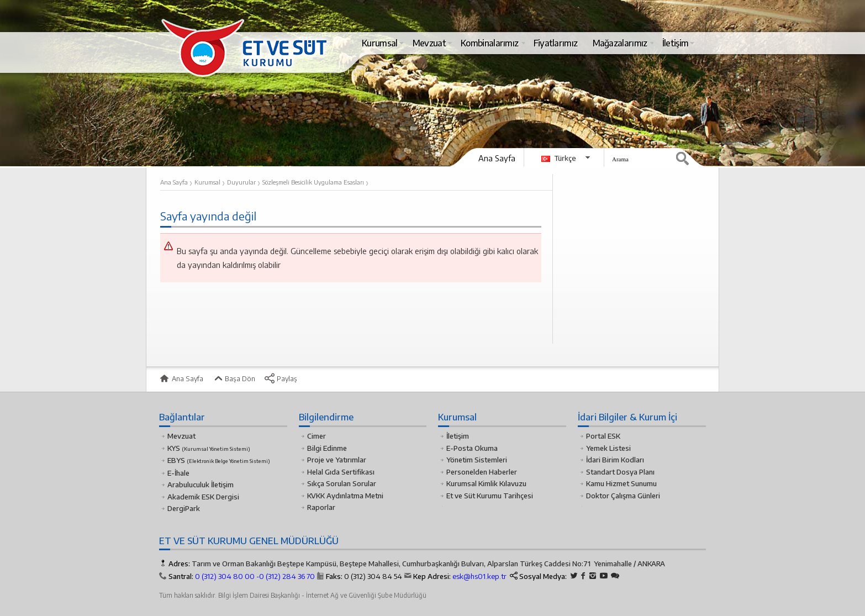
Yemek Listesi (608, 448)
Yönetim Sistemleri (477, 460)
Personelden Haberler (482, 472)
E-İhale (178, 473)
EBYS (219, 460)
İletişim (458, 436)
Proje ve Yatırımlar (337, 460)
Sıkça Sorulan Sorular (342, 483)
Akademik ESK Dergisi (203, 497)
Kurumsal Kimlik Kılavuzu (486, 483)
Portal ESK (603, 436)
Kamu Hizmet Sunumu (621, 483)
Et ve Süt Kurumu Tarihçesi (490, 496)
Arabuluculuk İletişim (201, 485)
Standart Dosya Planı (620, 472)
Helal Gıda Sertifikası (341, 472)
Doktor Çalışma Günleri (623, 496)
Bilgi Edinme (327, 448)
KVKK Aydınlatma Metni (345, 496)
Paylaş (281, 378)
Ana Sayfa (497, 158)
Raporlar (321, 507)
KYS (209, 448)
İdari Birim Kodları (615, 460)
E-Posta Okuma (472, 448)
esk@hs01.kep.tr (479, 576)
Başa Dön (234, 378)
